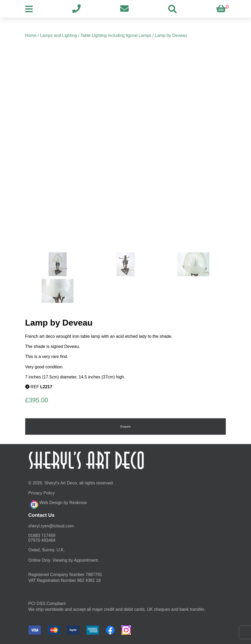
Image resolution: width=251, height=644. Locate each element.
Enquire (126, 427)
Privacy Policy (42, 493)
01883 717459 (42, 536)
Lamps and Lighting (59, 35)
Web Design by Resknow (58, 504)
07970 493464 (42, 540)
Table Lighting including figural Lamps (116, 35)
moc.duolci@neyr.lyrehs (51, 526)
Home (31, 35)
